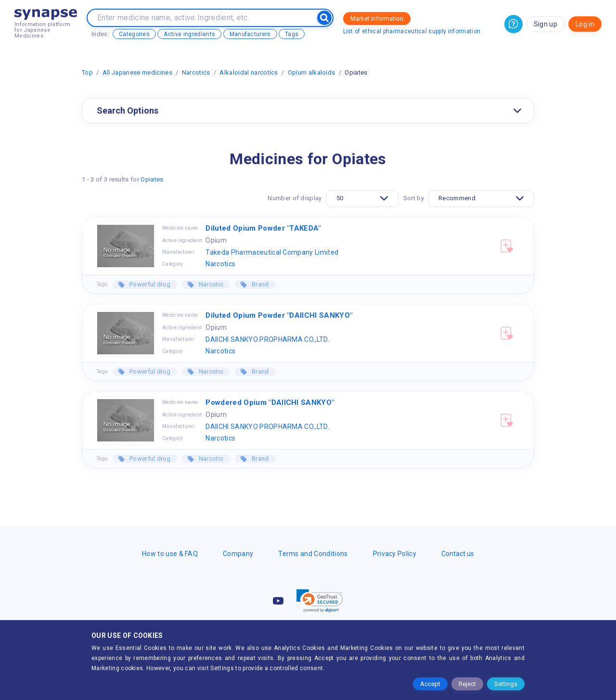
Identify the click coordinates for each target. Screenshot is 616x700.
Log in (585, 24)
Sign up (545, 24)
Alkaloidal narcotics (249, 72)
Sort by (414, 198)
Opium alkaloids (312, 72)
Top (87, 72)
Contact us (458, 554)
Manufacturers (250, 34)
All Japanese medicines (137, 72)
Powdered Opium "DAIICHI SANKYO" (270, 402)
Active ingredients (189, 34)
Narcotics (196, 72)
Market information (377, 19)
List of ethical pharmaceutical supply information (412, 31)
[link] (320, 601)
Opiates (152, 179)
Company (238, 554)
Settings (506, 684)
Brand (260, 284)
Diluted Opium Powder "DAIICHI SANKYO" (279, 315)
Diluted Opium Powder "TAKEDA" (263, 228)
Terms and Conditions (313, 554)
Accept (430, 684)
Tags (292, 34)
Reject (467, 684)
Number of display (295, 198)
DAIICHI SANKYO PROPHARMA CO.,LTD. (267, 339)
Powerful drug (149, 284)
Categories (134, 34)
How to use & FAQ (170, 554)
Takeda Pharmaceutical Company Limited (272, 252)
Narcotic (210, 284)
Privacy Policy (395, 554)
